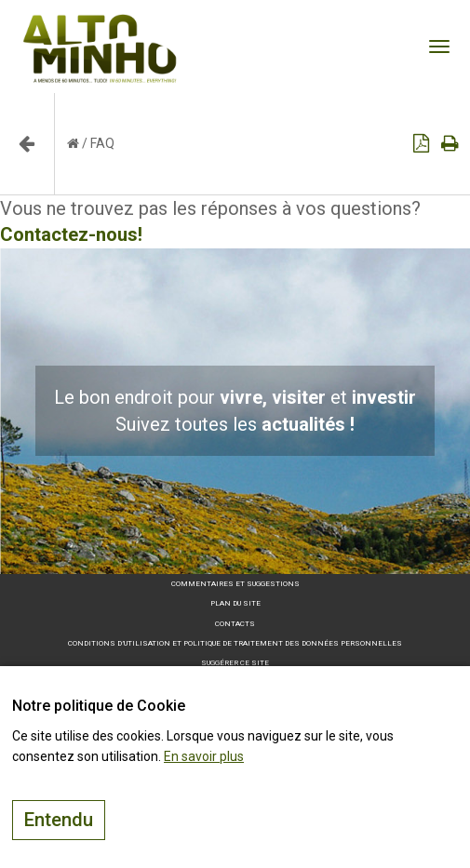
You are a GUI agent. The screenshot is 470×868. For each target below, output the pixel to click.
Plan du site (235, 603)
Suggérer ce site (235, 663)
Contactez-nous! (71, 234)
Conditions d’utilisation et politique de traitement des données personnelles (235, 643)
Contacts (235, 624)
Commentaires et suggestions (235, 584)
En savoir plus (204, 756)
